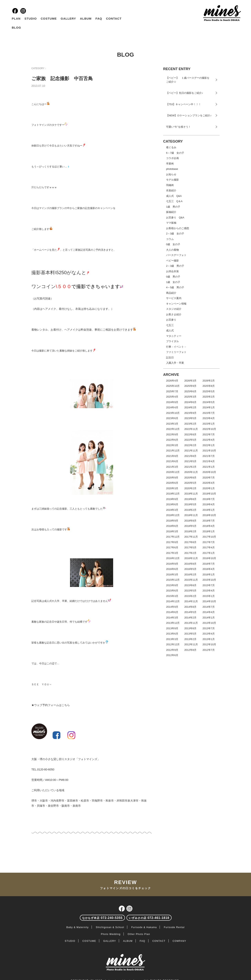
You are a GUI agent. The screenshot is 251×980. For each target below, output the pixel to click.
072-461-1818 (149, 918)
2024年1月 (209, 407)
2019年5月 (190, 504)
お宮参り (171, 320)
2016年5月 (190, 569)
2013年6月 (172, 634)
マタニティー (174, 336)
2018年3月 (172, 531)
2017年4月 (209, 547)
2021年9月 (172, 456)
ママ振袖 (171, 223)
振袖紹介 (171, 212)
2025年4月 (172, 397)
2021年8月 (190, 456)
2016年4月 (209, 569)
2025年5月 (209, 391)
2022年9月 (172, 434)
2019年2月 (190, 510)
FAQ (99, 19)
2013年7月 (209, 628)
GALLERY (68, 19)
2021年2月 (190, 467)
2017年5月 (190, 547)
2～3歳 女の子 (175, 234)
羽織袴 (170, 185)
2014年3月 (172, 618)
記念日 (170, 358)
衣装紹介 (171, 190)
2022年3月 (172, 445)
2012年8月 (190, 650)
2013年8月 (190, 628)
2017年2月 (190, 553)
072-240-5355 (102, 918)
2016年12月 (173, 558)
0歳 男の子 (173, 277)
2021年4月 (209, 461)
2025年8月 (209, 386)
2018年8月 (190, 521)
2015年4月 (209, 591)
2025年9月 (190, 386)
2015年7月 (209, 585)
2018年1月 (209, 531)
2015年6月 (172, 591)
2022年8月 (190, 434)
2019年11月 (191, 494)
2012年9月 (172, 650)
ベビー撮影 (172, 261)
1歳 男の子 (173, 207)
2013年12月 (173, 623)
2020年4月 (209, 483)
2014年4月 (209, 612)
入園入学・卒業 (175, 363)
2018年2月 (190, 531)
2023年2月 (190, 424)
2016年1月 (209, 575)
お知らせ (171, 174)
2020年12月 (173, 472)
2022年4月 (209, 440)
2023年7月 (209, 413)
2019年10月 (209, 494)
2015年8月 (190, 585)
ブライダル (172, 341)
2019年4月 (209, 504)
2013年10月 (209, 623)
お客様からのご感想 (178, 228)
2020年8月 (190, 478)
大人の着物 (172, 250)
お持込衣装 (172, 271)
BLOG (16, 28)
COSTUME (49, 19)
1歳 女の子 (173, 282)
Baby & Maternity (78, 927)
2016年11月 (191, 558)
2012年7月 (209, 650)
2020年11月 (191, 472)
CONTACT (114, 19)
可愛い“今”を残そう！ (178, 127)
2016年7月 (209, 564)
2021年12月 (173, 451)
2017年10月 (209, 537)
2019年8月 (190, 499)
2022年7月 (209, 434)
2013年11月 (191, 623)
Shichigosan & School (110, 927)
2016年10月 (209, 558)
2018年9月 (172, 521)
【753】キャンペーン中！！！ (184, 104)
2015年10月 (209, 580)
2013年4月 (209, 634)
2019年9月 (172, 499)
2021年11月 (191, 451)
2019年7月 (209, 499)
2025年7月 (172, 391)
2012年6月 (172, 655)
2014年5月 (190, 612)
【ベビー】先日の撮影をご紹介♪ (185, 93)
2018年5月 (190, 526)
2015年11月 (191, 580)
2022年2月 (190, 445)
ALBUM (86, 19)
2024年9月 (172, 402)
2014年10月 (209, 601)
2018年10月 (209, 515)
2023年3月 (172, 424)
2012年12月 (173, 644)
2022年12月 (173, 429)
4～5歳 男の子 (175, 287)
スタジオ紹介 (174, 309)
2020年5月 (190, 483)
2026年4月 (172, 381)
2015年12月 (173, 580)
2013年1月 (209, 639)
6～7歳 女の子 (175, 153)
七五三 (170, 325)
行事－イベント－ (176, 347)
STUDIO (31, 19)
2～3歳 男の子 (175, 266)
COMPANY (179, 941)
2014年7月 (209, 607)
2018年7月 (209, 521)
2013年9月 (172, 628)
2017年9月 (172, 542)
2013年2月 (190, 639)
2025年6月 (190, 391)
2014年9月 (172, 607)
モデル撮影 (172, 180)
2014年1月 (209, 618)
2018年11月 (191, 515)
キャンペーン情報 (176, 304)
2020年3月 (172, 488)
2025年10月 (173, 386)
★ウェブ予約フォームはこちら (51, 705)
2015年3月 (172, 596)
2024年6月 (190, 402)
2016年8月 (190, 564)
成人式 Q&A (174, 196)
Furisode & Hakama (144, 927)
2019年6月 (172, 504)
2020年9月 (172, 478)
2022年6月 (172, 440)
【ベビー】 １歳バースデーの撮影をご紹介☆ (188, 80)
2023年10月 (173, 413)
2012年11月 (191, 644)
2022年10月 (209, 429)
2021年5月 (190, 461)
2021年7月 (209, 456)
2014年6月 (172, 612)
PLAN (16, 19)
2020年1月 (209, 488)
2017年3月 (172, 553)
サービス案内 (174, 298)
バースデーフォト (176, 255)
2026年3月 (190, 381)
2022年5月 (190, 440)
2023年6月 (172, 418)
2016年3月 (172, 575)
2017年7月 (209, 542)
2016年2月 (190, 575)
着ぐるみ (171, 147)
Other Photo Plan (139, 934)
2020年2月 (190, 488)
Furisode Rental (174, 927)
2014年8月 (190, 607)
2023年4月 (209, 418)
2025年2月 (209, 397)
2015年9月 (172, 585)
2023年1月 (209, 424)
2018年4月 (209, 526)
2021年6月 (172, 461)
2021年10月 (209, 451)
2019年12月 (173, 494)
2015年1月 (209, 596)
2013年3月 (172, 639)
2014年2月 (190, 618)
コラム (170, 239)
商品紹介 (171, 293)
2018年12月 (173, 515)
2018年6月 (172, 526)
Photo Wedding (111, 934)
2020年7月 (209, 478)
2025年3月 (190, 397)
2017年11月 (191, 537)
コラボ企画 (172, 158)
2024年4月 (172, 407)
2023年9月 (190, 413)
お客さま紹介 (174, 314)
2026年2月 (209, 381)
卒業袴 (170, 164)
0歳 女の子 (173, 244)
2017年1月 (209, 553)
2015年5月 (190, 591)
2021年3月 (172, 467)
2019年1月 (209, 510)
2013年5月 (190, 634)
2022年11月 (191, 429)
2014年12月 (173, 601)
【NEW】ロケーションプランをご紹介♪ (189, 115)
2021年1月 (209, 467)
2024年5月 (209, 402)
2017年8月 (190, 542)
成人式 (170, 330)
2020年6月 (172, 483)
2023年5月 (190, 418)
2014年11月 (191, 601)
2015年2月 (190, 596)
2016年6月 (172, 569)
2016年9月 (172, 564)
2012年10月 (209, 644)
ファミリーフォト (176, 352)
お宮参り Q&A (175, 217)
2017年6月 (172, 547)
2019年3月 (172, 510)
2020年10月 (209, 472)
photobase (172, 169)
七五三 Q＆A (174, 201)
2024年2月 (190, 407)
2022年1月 (209, 445)
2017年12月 (173, 537)
